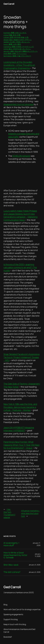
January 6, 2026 (35, 572)
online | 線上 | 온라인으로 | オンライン (17, 49)
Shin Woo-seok (11, 565)
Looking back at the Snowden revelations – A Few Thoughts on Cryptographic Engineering (19, 65)
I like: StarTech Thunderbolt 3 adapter (9, 513)
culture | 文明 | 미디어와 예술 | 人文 (16, 37)
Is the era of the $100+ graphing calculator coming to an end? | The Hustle (20, 267)
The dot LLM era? (12, 572)
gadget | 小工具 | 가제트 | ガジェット (17, 42)
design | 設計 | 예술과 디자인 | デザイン (17, 40)
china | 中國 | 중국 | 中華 (12, 35)
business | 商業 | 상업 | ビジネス (15, 33)
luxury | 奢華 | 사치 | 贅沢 (12, 44)
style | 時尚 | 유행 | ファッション (15, 53)
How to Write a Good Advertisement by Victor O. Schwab (15, 555)
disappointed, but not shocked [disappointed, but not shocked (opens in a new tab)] (18, 104)
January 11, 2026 (38, 555)
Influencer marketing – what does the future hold (31, 513)
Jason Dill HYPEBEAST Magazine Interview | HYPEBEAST (19, 429)
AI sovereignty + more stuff (11, 544)
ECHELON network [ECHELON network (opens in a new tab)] (21, 156)
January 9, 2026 (35, 565)
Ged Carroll (9, 4)
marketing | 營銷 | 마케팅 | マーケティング (19, 47)
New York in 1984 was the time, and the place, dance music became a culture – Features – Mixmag (20, 407)
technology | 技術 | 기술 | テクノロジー (17, 56)
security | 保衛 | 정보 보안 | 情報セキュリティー (20, 51)
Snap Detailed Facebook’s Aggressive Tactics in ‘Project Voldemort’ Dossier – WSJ (22, 357)
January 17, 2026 (37, 544)
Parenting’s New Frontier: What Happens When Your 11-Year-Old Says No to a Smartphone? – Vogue (21, 445)
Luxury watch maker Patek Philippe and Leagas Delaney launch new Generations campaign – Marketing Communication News (20, 215)
